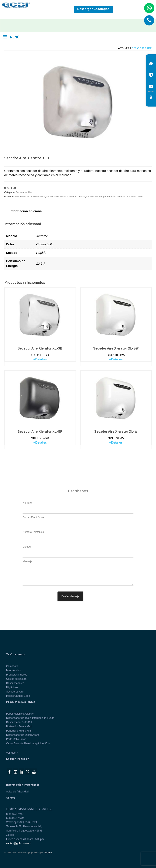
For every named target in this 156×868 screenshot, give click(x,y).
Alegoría (48, 853)
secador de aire (77, 197)
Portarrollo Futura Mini (19, 731)
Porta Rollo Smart (16, 739)
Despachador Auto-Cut (19, 722)
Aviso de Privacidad (17, 792)
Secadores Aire (142, 48)
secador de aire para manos (101, 197)
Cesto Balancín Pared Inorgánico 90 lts (28, 743)
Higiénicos (12, 687)
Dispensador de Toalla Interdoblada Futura (30, 718)
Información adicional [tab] (26, 211)
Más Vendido (14, 670)
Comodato (12, 666)
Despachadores (15, 683)
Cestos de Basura (16, 679)
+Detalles (40, 359)
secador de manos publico (130, 197)
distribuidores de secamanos (30, 197)
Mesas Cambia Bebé (18, 696)
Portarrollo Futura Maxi (19, 726)
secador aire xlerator (57, 197)
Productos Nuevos (17, 675)
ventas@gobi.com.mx (19, 843)
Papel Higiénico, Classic (20, 714)
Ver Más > (12, 753)
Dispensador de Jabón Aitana (23, 735)
